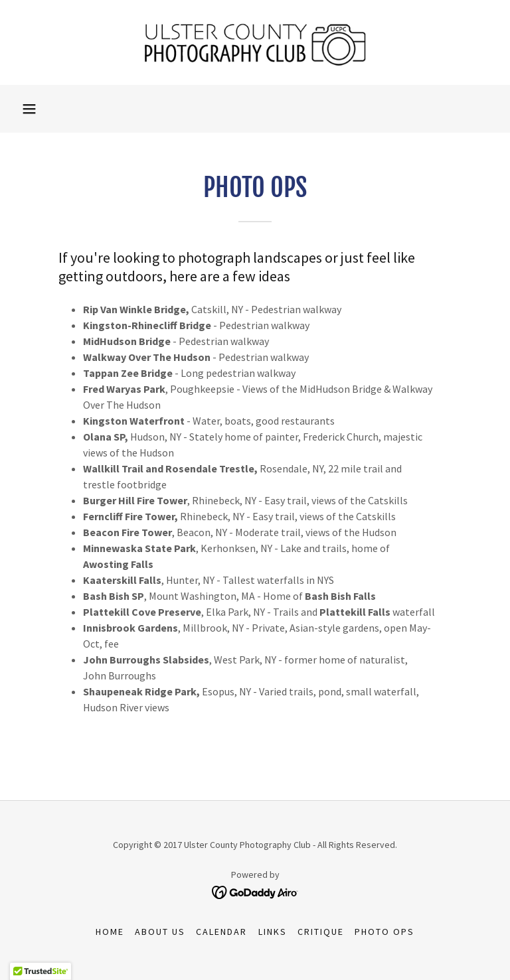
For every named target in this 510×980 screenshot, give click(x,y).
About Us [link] (160, 932)
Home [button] (110, 932)
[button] (29, 109)
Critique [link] (321, 932)
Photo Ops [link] (384, 932)
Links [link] (273, 932)
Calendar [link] (221, 932)
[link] (255, 42)
